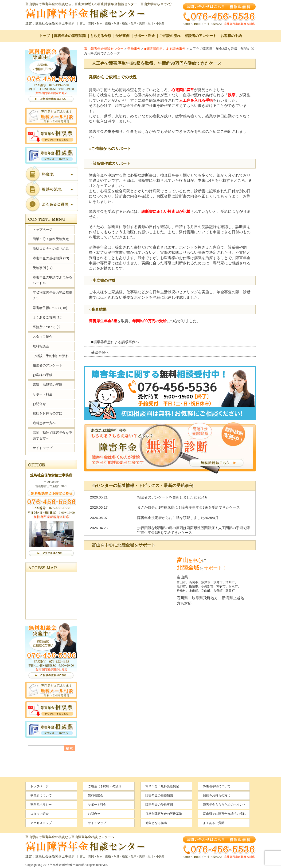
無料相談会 (41, 346)
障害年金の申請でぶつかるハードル (52, 280)
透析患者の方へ (44, 423)
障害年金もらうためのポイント (224, 805)
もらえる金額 (101, 36)
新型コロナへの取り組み (51, 249)
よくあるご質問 (48, 317)
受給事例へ (100, 352)
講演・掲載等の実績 (47, 385)
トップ (45, 36)
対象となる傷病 (156, 823)
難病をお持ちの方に (47, 413)
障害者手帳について (50, 308)
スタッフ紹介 (43, 337)
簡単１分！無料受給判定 (51, 239)
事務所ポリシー (41, 805)
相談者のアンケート (201, 36)
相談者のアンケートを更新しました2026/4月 (173, 497)
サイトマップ (43, 448)
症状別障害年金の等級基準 (52, 295)
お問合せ (39, 404)
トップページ (43, 229)
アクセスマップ (41, 823)
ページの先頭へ (262, 852)
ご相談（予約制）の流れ (51, 356)
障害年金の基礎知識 (70, 36)
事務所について (47, 327)
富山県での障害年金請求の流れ (224, 814)
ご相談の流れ (170, 36)
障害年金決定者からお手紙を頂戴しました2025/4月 (178, 518)
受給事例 (122, 36)
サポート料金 (144, 36)
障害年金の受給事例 (159, 805)
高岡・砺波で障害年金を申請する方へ (52, 435)
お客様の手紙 (231, 36)
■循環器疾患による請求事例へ (115, 342)
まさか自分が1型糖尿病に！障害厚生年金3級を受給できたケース (189, 507)
